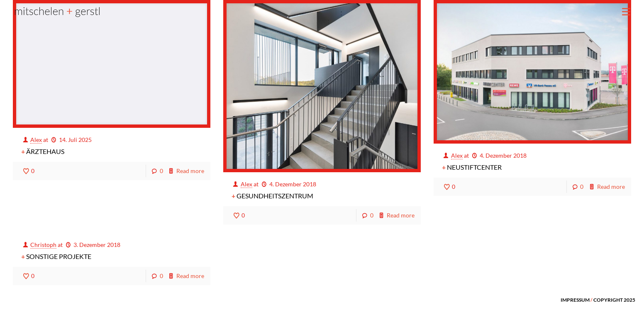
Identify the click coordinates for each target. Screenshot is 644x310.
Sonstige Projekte (59, 256)
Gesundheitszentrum (275, 196)
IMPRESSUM (575, 300)
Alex (36, 140)
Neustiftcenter (474, 167)
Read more (190, 171)
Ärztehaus (45, 151)
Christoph (43, 245)
